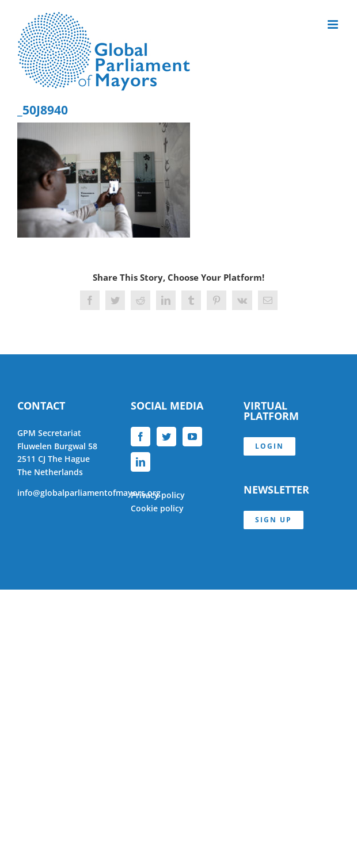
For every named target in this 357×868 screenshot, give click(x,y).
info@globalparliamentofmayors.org (89, 493)
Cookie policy (157, 508)
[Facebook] (140, 437)
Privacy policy (158, 495)
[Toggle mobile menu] (334, 24)
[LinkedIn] (140, 462)
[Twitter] (166, 437)
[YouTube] (192, 437)
